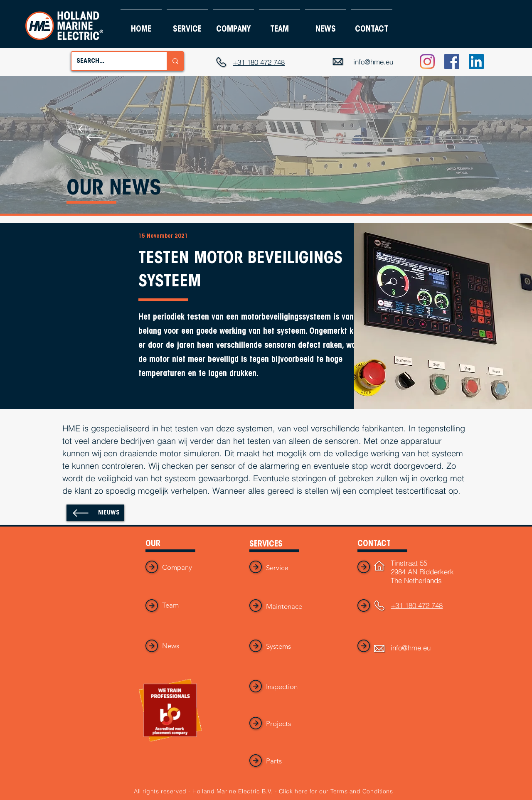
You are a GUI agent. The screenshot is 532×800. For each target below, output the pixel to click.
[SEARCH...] (113, 61)
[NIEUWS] (95, 513)
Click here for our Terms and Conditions (336, 791)
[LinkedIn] (476, 62)
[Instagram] (427, 62)
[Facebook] (452, 62)
